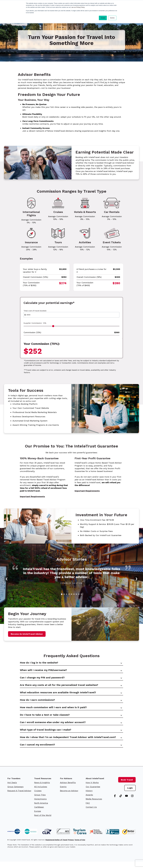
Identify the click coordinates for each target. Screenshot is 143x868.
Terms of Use (80, 846)
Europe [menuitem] (38, 818)
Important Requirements (32, 496)
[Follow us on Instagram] (132, 802)
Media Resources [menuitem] (94, 805)
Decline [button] (112, 18)
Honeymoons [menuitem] (40, 805)
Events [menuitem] (63, 793)
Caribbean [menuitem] (39, 814)
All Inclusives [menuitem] (41, 793)
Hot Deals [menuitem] (12, 789)
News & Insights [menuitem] (42, 789)
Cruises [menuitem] (38, 797)
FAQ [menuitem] (88, 809)
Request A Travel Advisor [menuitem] (19, 797)
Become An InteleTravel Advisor (27, 634)
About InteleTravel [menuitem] (95, 785)
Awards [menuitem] (89, 801)
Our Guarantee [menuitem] (93, 793)
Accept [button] (103, 18)
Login (130, 794)
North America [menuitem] (41, 809)
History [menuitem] (89, 797)
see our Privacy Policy (78, 7)
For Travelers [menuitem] (14, 785)
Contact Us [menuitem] (91, 814)
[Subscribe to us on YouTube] (126, 802)
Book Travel (127, 786)
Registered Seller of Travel (56, 846)
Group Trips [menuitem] (40, 801)
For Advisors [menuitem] (66, 785)
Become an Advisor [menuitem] (69, 797)
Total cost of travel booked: (35, 311)
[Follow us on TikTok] (121, 802)
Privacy (71, 846)
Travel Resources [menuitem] (43, 785)
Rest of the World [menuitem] (43, 822)
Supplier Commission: (35, 323)
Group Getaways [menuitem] (15, 793)
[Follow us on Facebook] (115, 802)
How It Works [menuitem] (92, 789)
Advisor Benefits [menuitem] (68, 789)
